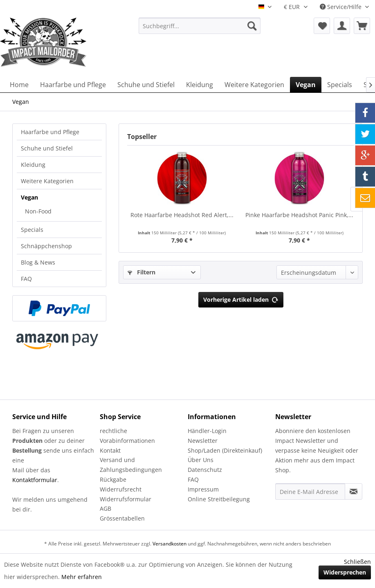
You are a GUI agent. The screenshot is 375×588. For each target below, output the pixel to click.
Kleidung (33, 165)
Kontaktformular (35, 480)
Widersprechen (345, 572)
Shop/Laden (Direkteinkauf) (225, 450)
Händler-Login (207, 431)
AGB (106, 508)
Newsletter (203, 441)
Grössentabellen (122, 518)
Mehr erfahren (82, 577)
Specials (32, 230)
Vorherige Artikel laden (241, 298)
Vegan (29, 197)
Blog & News (38, 262)
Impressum (203, 489)
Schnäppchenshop (46, 246)
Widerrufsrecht (121, 489)
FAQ (26, 279)
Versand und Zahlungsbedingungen (131, 465)
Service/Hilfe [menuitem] (341, 7)
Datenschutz (205, 470)
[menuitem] (200, 26)
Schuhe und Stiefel (47, 148)
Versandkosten (170, 544)
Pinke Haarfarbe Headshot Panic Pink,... (299, 215)
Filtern (141, 272)
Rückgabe (113, 479)
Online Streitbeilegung (219, 499)
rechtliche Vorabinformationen (127, 436)
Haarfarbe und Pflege (50, 132)
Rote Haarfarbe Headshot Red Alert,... (182, 215)
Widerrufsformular (126, 499)
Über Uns (201, 460)
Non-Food (38, 211)
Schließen (357, 562)
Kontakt (110, 450)
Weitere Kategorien (47, 181)
